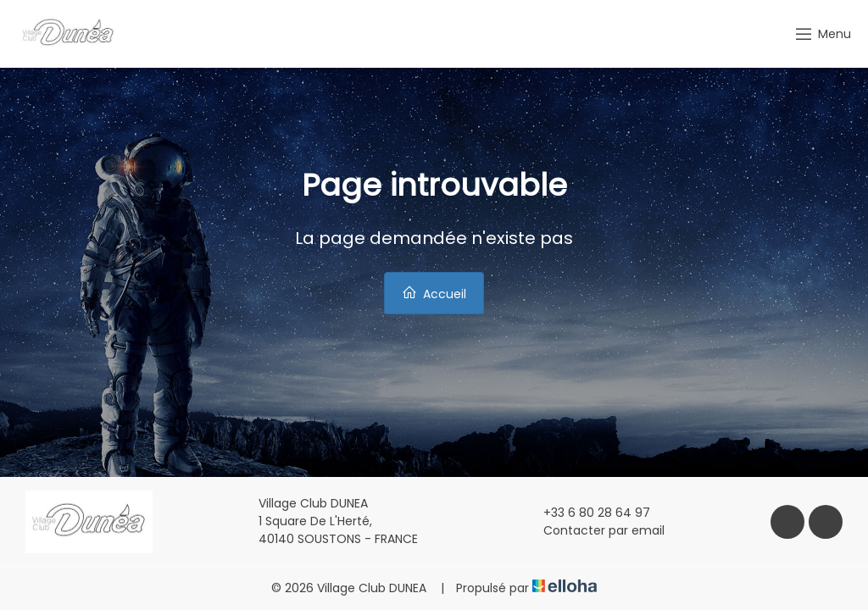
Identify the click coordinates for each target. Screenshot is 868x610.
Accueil (434, 294)
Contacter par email (594, 530)
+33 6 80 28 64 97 (587, 513)
